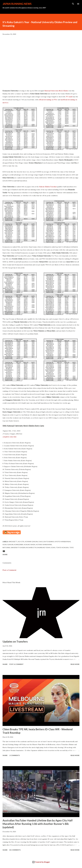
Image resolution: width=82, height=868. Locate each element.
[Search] (73, 4)
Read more (75, 664)
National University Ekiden (14, 547)
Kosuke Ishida (30, 545)
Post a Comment (9, 570)
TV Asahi (69, 97)
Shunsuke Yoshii (44, 547)
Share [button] (5, 554)
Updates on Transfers (15, 642)
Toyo (72, 547)
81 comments (15, 850)
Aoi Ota (21, 542)
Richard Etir (31, 547)
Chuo (41, 542)
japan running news (17, 4)
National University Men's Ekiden (56, 91)
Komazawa (19, 545)
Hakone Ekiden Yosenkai (48, 187)
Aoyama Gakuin (31, 542)
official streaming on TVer (48, 100)
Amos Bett (13, 542)
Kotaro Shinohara (44, 545)
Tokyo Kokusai (62, 547)
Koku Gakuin (8, 545)
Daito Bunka (49, 542)
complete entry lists (9, 437)
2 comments (15, 755)
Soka (53, 547)
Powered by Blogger (41, 862)
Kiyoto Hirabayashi (63, 542)
